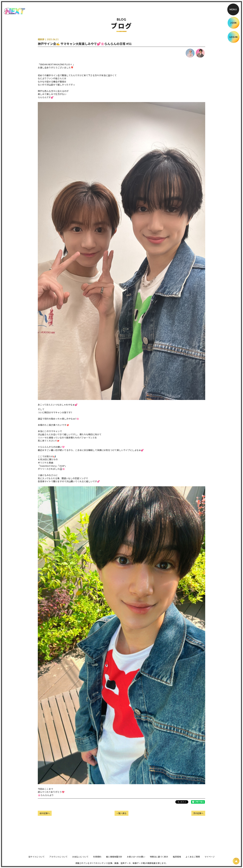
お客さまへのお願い (136, 859)
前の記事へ (45, 813)
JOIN (233, 23)
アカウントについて (58, 859)
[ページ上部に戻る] (236, 861)
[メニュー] (233, 9)
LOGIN (234, 37)
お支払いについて (80, 859)
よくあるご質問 (193, 859)
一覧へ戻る (122, 813)
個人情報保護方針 (114, 859)
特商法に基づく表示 (159, 859)
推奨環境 (177, 859)
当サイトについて (36, 859)
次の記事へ (198, 813)
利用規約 (97, 859)
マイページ (210, 859)
